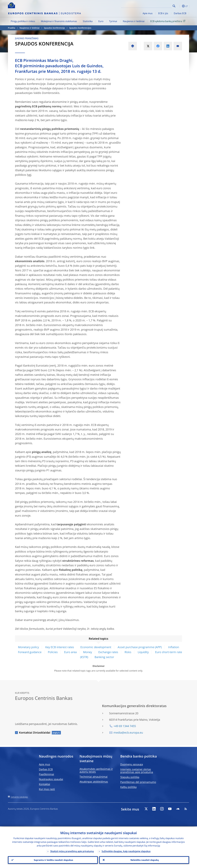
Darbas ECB (180, 13)
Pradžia (12, 28)
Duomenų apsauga (132, 764)
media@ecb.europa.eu (128, 733)
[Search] (158, 6)
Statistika (88, 21)
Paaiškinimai (46, 774)
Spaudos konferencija (54, 28)
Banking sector (104, 657)
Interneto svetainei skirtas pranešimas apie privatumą (137, 771)
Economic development (96, 647)
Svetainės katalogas (19, 797)
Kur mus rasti (47, 789)
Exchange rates (108, 652)
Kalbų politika (128, 787)
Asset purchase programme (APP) (140, 647)
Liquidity (143, 652)
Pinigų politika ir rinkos (23, 21)
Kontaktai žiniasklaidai (35, 733)
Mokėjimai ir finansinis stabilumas (59, 21)
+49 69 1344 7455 (125, 726)
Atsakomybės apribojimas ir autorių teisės (96, 770)
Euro (101, 21)
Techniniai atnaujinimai (94, 777)
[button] (179, 6)
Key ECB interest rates (60, 647)
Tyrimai (113, 21)
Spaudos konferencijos (80, 28)
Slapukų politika (130, 777)
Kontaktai (45, 784)
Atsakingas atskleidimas (94, 782)
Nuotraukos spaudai (51, 779)
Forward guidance (30, 652)
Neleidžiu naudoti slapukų (144, 860)
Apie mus (148, 13)
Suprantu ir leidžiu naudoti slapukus (53, 860)
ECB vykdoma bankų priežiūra (168, 21)
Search (174, 6)
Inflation (174, 647)
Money (88, 652)
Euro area (70, 652)
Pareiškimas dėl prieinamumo (138, 782)
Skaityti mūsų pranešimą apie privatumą (72, 851)
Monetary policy (28, 647)
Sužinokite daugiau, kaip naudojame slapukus (126, 851)
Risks (128, 652)
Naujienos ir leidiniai (134, 21)
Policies (53, 652)
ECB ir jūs (163, 13)
